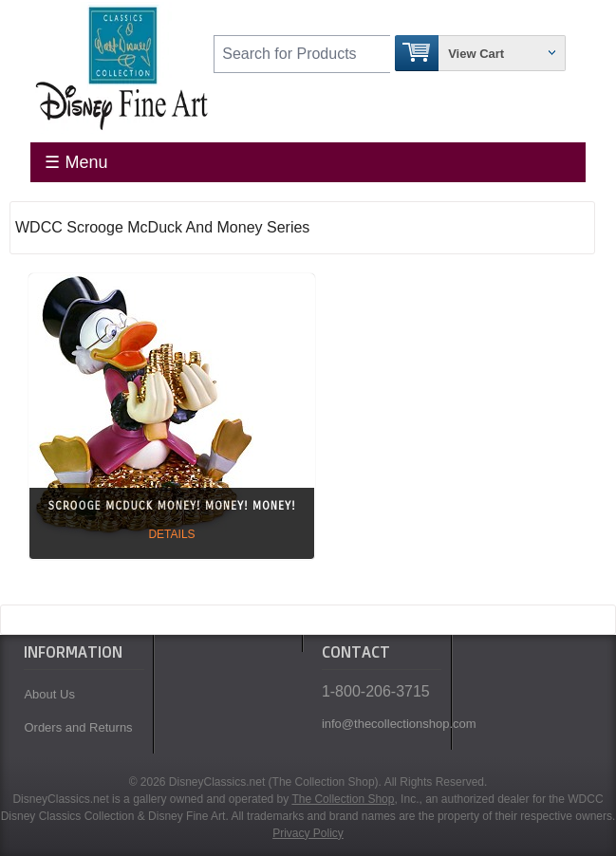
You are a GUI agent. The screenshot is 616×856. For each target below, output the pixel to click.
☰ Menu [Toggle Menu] (76, 162)
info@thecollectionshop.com (382, 724)
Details (171, 534)
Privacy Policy (308, 833)
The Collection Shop (343, 799)
